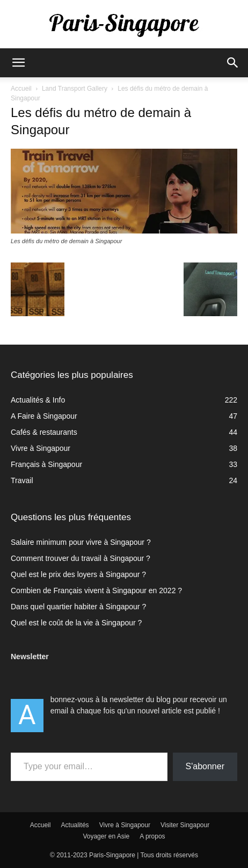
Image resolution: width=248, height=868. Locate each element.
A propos (152, 836)
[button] (18, 63)
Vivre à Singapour (125, 825)
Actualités (75, 825)
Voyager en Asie (106, 836)
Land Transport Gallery (75, 89)
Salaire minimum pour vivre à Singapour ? (81, 542)
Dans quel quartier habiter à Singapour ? (78, 607)
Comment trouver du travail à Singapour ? (81, 558)
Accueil (21, 89)
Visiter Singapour (185, 825)
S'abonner (205, 766)
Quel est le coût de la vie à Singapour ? (76, 623)
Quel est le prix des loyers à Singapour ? (78, 574)
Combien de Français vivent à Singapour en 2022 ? (96, 590)
